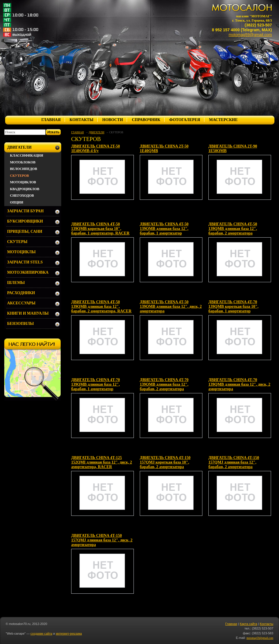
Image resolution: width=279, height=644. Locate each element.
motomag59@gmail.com (250, 35)
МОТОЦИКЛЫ (21, 252)
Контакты (266, 624)
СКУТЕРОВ (20, 176)
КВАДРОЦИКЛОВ (25, 189)
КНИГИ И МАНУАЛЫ (28, 313)
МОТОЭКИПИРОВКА (28, 272)
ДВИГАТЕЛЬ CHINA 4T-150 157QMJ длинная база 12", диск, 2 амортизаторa (102, 540)
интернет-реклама (69, 633)
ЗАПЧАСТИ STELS (25, 262)
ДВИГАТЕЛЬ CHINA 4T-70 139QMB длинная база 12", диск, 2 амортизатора (239, 384)
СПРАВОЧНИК (146, 120)
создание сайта (41, 633)
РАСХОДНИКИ (21, 293)
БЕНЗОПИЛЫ (20, 324)
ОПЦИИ (17, 202)
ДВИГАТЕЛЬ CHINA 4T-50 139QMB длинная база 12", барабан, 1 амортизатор (164, 229)
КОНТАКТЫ (81, 120)
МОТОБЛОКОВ (23, 162)
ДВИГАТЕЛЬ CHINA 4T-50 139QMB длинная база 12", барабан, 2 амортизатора (233, 229)
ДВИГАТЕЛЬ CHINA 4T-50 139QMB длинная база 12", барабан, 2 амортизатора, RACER (101, 307)
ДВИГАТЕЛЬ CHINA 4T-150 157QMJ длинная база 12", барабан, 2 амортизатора (234, 462)
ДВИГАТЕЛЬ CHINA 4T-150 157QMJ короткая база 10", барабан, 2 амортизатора (165, 462)
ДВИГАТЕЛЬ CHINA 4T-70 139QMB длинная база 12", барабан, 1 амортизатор (96, 384)
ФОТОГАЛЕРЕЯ (184, 120)
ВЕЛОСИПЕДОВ (23, 169)
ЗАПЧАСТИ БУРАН (25, 211)
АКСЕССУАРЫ (21, 303)
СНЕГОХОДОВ (22, 196)
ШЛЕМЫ (16, 283)
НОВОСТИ (113, 120)
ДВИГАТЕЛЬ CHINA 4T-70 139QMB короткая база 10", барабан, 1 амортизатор (233, 307)
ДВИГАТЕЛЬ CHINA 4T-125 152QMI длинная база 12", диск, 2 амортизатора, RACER (102, 462)
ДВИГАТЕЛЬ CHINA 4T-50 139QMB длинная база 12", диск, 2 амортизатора (171, 307)
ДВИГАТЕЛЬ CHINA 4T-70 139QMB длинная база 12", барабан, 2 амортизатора (164, 384)
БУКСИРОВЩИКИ (25, 221)
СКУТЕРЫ (17, 242)
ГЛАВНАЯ (51, 120)
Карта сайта (248, 624)
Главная (231, 624)
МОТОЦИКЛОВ (23, 182)
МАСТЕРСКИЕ (223, 120)
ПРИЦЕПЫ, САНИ (25, 231)
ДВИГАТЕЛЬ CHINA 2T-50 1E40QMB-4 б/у (96, 148)
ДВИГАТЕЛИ (97, 132)
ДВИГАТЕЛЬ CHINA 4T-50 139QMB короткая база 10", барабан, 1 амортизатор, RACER (100, 229)
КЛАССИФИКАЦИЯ (27, 155)
